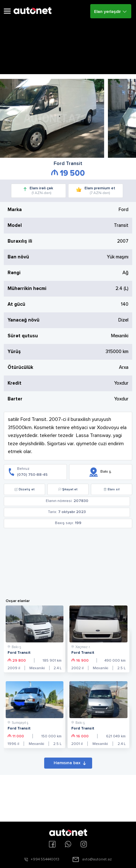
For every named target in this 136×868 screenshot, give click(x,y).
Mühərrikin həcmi (27, 289)
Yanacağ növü (24, 320)
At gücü (16, 304)
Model (15, 225)
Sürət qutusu (23, 336)
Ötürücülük (20, 367)
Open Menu (7, 11)
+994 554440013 (45, 859)
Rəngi (14, 273)
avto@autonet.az (97, 859)
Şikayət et (68, 489)
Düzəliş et (24, 489)
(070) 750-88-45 (32, 475)
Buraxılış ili (20, 241)
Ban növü (18, 257)
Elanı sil (112, 489)
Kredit (15, 383)
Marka (15, 210)
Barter (15, 399)
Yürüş (14, 352)
